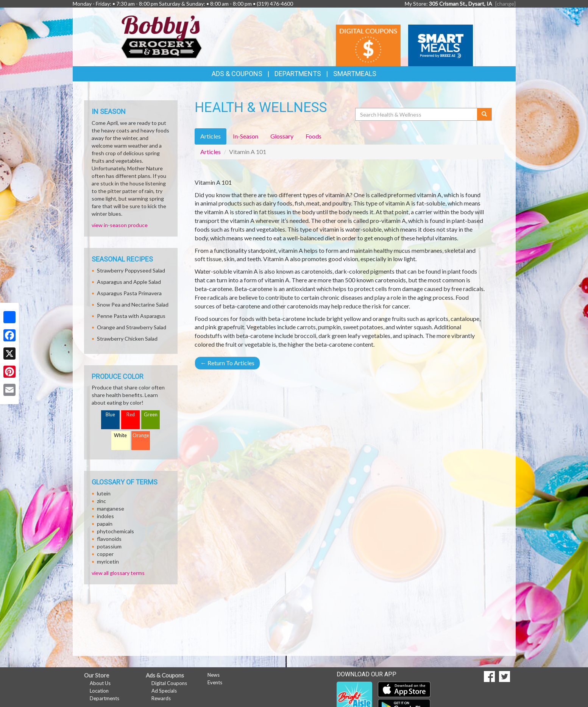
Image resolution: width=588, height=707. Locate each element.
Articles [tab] (211, 136)
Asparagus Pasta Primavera (129, 293)
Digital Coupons (169, 683)
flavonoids (109, 539)
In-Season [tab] (246, 136)
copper (105, 554)
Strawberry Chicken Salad (127, 339)
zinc (101, 501)
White (120, 435)
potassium (109, 546)
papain (105, 524)
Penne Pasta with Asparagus (131, 316)
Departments (104, 698)
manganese (111, 508)
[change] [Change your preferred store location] (505, 4)
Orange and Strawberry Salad (132, 327)
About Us (100, 683)
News (214, 675)
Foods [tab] (313, 136)
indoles (105, 516)
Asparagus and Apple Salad (129, 282)
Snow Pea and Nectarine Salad (133, 304)
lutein (104, 493)
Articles (211, 152)
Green (151, 415)
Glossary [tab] (282, 136)
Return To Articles (227, 363)
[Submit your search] (484, 114)
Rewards (161, 698)
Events (215, 682)
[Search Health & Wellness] (417, 114)
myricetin (108, 561)
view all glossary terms (118, 573)
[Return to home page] (161, 36)
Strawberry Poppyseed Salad (131, 270)
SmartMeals (355, 74)
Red (131, 415)
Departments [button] (298, 74)
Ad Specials (164, 691)
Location (99, 691)
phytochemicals (115, 531)
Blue (110, 415)
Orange (141, 435)
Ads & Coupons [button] (237, 74)
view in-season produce (120, 225)
